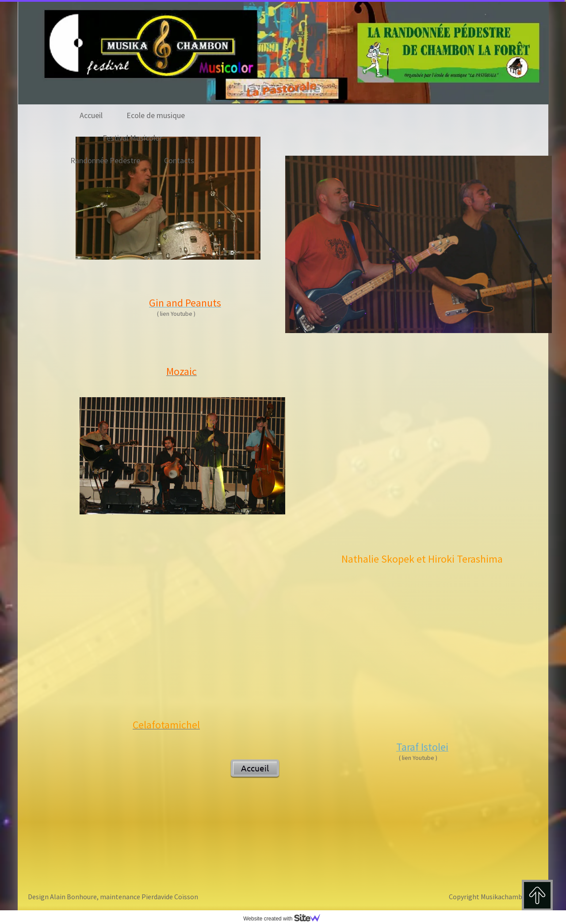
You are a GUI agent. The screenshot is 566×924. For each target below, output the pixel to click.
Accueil (91, 115)
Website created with (285, 919)
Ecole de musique (156, 115)
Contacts (179, 160)
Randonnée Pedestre (105, 160)
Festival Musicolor (132, 138)
